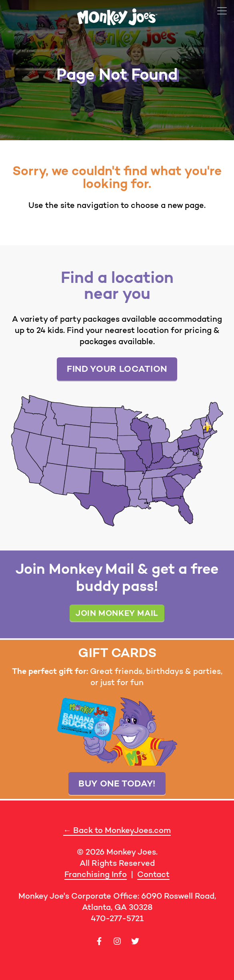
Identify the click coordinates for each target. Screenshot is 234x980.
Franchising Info (96, 874)
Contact (153, 874)
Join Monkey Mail (117, 613)
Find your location (117, 369)
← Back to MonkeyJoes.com (117, 830)
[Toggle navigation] (222, 11)
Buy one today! (117, 783)
